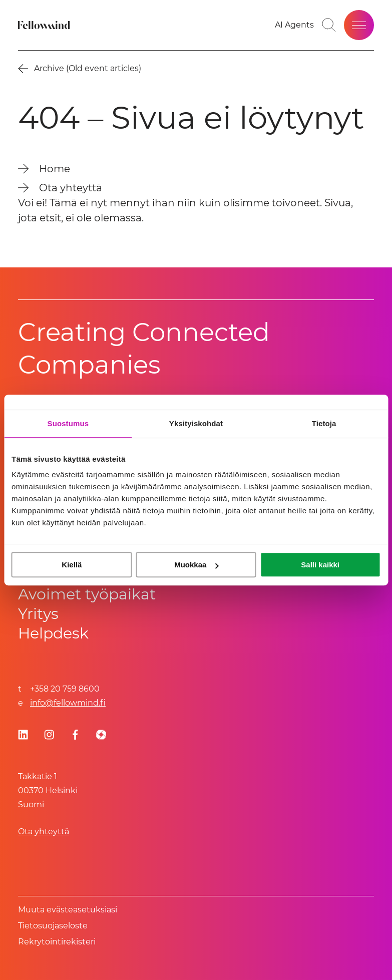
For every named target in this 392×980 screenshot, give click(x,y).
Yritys (38, 614)
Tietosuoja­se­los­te (53, 926)
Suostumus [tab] (68, 423)
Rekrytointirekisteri (57, 942)
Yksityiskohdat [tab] (196, 423)
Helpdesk (53, 633)
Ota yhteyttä (44, 832)
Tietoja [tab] (324, 423)
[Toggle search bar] (329, 25)
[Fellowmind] (45, 25)
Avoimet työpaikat (87, 594)
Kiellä (72, 565)
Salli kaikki (320, 565)
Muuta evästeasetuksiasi (68, 910)
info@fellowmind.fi (68, 703)
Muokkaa (196, 565)
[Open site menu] (359, 25)
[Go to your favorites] (294, 25)
